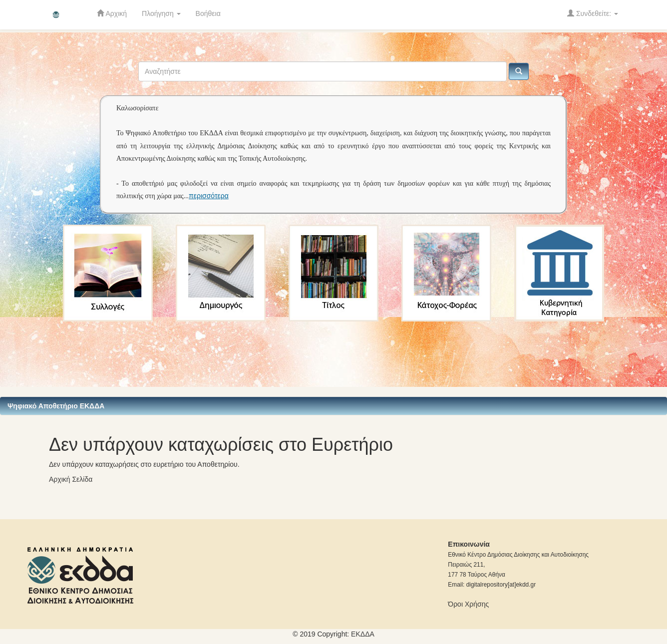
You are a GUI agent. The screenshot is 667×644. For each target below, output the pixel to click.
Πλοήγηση (161, 13)
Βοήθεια (208, 13)
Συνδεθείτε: (593, 13)
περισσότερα (209, 196)
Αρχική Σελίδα (71, 479)
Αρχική (112, 13)
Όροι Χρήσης (468, 604)
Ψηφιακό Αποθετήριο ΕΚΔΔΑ (56, 406)
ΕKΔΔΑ (363, 634)
